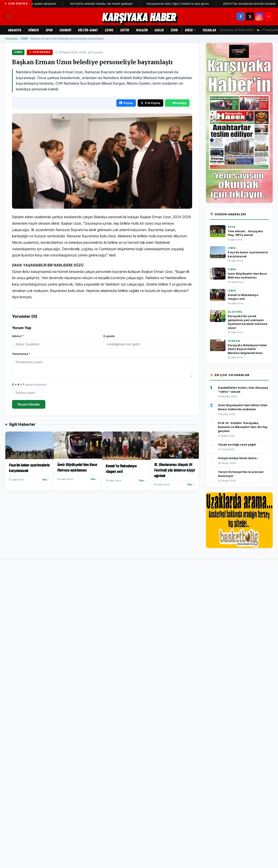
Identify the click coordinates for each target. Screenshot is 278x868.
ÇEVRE (109, 30)
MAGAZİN (142, 30)
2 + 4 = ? (29, 384)
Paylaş (126, 103)
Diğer (190, 30)
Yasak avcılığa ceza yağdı (237, 444)
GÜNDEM (34, 30)
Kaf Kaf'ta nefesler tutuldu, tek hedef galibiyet (107, 4)
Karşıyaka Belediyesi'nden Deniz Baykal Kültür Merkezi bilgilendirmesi (247, 349)
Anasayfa (15, 30)
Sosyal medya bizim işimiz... (239, 458)
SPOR (49, 30)
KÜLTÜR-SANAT (88, 30)
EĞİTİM (125, 30)
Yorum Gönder (29, 404)
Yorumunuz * (21, 354)
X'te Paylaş (150, 103)
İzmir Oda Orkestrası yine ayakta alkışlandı (33, 4)
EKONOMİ (65, 30)
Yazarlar (209, 30)
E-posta (109, 336)
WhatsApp (177, 103)
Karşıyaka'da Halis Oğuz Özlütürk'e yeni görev (183, 4)
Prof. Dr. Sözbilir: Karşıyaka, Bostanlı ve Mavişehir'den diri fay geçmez (243, 427)
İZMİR (174, 30)
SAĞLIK (159, 30)
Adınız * (18, 336)
